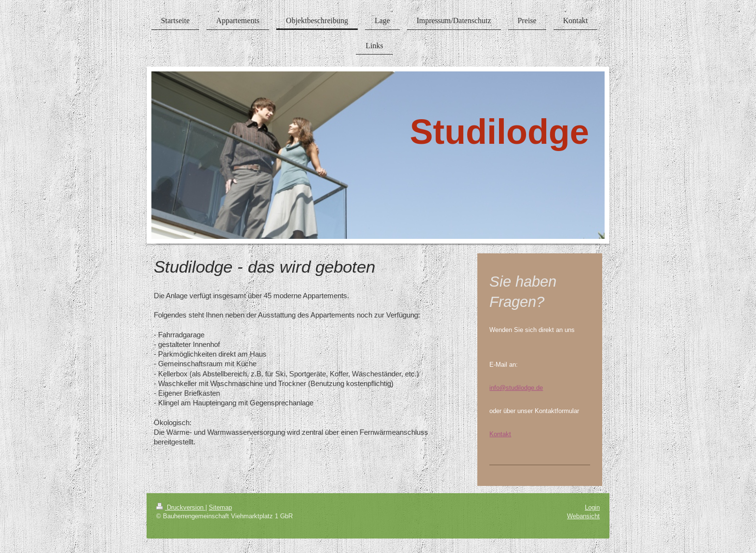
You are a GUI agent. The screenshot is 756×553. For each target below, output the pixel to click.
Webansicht (583, 516)
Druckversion (181, 507)
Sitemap (220, 507)
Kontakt (500, 434)
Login (592, 507)
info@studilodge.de (516, 387)
